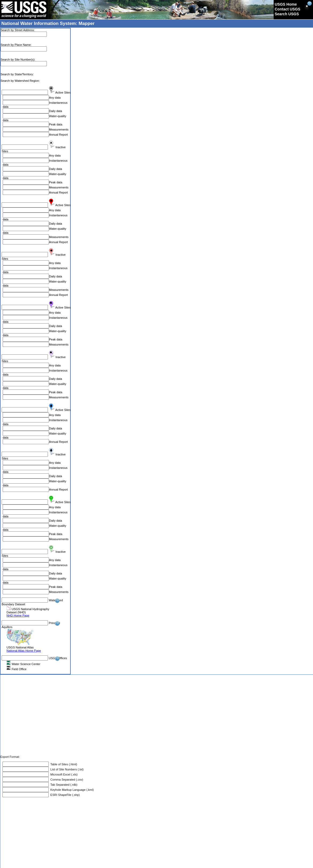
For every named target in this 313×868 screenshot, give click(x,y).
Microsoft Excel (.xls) (63, 774)
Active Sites (63, 92)
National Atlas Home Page (24, 651)
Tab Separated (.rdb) (63, 785)
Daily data (56, 111)
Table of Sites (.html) (63, 764)
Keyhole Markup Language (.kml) (73, 790)
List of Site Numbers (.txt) (66, 769)
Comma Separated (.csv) (66, 780)
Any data (55, 98)
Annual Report (58, 135)
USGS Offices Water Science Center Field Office (34, 664)
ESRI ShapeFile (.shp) (64, 795)
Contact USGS (288, 9)
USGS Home (286, 4)
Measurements (59, 129)
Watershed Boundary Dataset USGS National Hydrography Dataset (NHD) (32, 608)
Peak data (56, 124)
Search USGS (287, 14)
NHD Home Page (18, 615)
